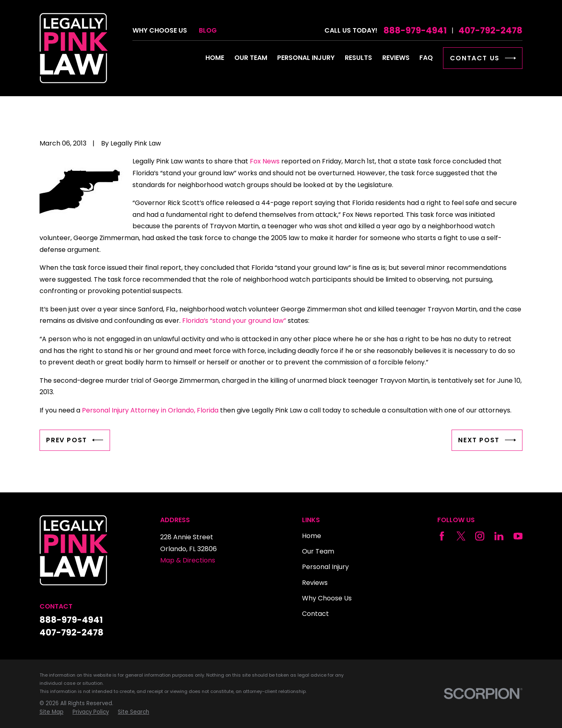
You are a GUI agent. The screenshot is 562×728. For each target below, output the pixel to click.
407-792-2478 (490, 30)
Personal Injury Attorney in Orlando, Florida (150, 410)
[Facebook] (442, 536)
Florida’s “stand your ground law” (234, 321)
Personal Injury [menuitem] (306, 58)
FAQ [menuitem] (426, 58)
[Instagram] (480, 536)
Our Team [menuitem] (251, 58)
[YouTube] (518, 536)
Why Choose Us (160, 30)
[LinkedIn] (499, 536)
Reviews (315, 583)
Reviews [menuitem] (396, 58)
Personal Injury (325, 567)
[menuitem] (52, 712)
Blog (208, 30)
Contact (315, 614)
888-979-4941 (415, 30)
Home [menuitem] (215, 58)
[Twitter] (461, 536)
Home (312, 536)
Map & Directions (188, 560)
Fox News (265, 161)
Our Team (318, 551)
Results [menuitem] (358, 58)
